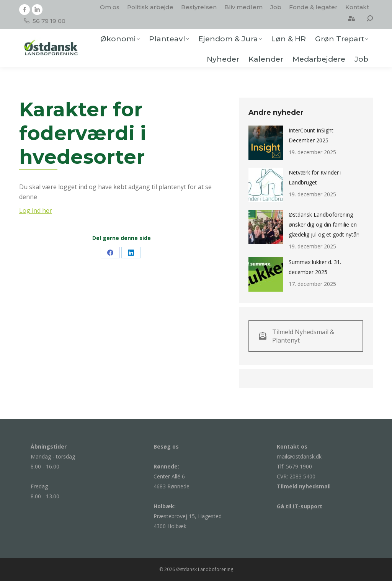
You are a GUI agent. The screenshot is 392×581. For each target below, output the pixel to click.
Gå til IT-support (300, 506)
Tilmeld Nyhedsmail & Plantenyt (296, 336)
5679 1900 (299, 466)
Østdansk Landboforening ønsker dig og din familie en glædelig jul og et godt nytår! (324, 224)
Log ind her (36, 211)
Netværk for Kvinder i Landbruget (315, 177)
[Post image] (266, 143)
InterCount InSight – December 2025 (313, 135)
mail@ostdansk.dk (299, 456)
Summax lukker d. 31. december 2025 (315, 267)
